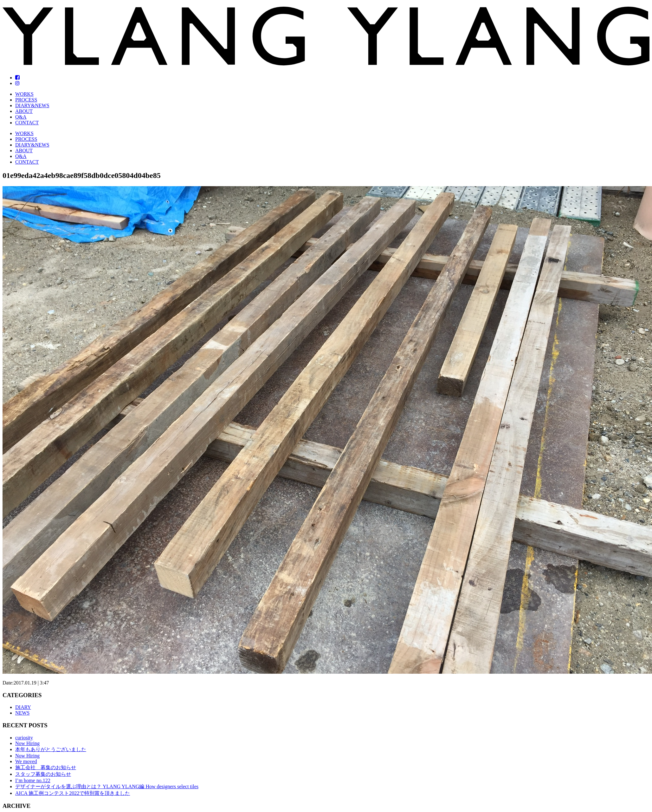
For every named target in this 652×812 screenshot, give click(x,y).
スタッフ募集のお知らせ (43, 774)
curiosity (24, 738)
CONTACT (27, 123)
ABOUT (24, 111)
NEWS (22, 713)
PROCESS (26, 100)
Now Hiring (27, 743)
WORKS (24, 94)
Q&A (21, 117)
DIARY (23, 707)
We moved (26, 761)
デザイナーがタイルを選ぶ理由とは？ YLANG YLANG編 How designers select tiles (107, 786)
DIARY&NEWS (32, 105)
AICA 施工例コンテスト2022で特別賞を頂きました (73, 793)
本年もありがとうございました (51, 749)
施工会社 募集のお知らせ (46, 767)
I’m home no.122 (33, 780)
